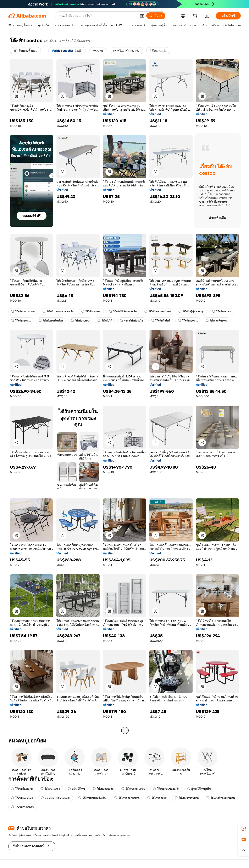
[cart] (196, 16)
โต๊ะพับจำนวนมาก (187, 798)
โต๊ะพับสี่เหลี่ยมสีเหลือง (92, 798)
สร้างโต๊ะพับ (76, 789)
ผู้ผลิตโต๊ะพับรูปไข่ (199, 789)
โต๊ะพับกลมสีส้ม (103, 789)
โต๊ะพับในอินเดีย (22, 789)
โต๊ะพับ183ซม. (222, 312)
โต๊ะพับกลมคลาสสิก (127, 798)
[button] (142, 16)
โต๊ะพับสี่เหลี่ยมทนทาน (221, 798)
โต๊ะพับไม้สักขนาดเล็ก (123, 312)
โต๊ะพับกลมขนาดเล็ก (166, 789)
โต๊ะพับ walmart (22, 798)
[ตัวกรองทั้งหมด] (25, 51)
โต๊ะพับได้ (105, 321)
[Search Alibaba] (98, 16)
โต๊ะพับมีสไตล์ (161, 321)
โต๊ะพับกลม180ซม (23, 312)
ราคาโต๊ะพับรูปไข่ (132, 321)
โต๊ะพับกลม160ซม (133, 789)
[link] (244, 829)
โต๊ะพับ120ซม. (188, 321)
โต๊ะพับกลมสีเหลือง (51, 321)
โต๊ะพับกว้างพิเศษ (23, 807)
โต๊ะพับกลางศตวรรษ (157, 312)
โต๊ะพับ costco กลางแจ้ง (58, 312)
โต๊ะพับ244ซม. (91, 312)
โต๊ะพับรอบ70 (80, 321)
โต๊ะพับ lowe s (50, 789)
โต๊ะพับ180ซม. (21, 321)
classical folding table (56, 798)
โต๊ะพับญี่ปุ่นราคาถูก (191, 312)
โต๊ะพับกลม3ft (157, 798)
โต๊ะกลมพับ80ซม (217, 321)
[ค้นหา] (156, 16)
